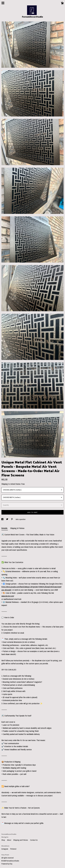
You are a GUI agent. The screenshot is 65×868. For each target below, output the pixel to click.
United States (15, 484)
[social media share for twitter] (7, 519)
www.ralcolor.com (8, 596)
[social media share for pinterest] (12, 519)
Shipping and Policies (21, 840)
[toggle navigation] (3, 3)
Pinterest (13, 849)
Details (5, 528)
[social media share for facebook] (3, 519)
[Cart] (62, 4)
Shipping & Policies (17, 528)
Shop (3, 840)
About (9, 840)
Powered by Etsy (7, 864)
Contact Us (34, 840)
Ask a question (21, 519)
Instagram (5, 849)
